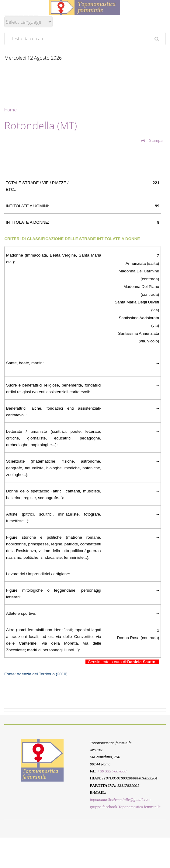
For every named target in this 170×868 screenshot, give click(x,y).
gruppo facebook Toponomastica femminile (125, 806)
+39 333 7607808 (112, 771)
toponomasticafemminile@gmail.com (120, 799)
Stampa (152, 140)
